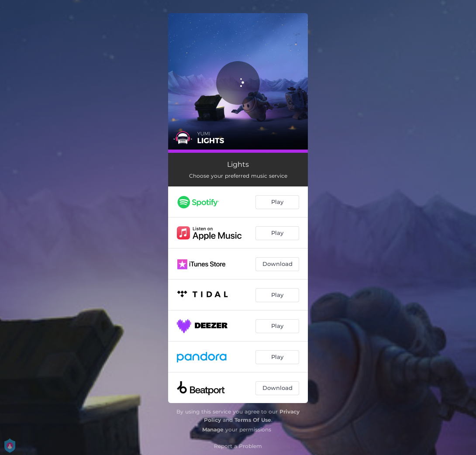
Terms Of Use (253, 420)
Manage (213, 429)
